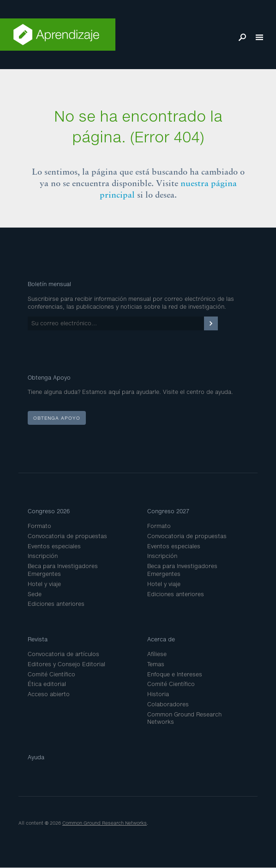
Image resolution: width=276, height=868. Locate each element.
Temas (156, 664)
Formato (39, 526)
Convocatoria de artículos (63, 654)
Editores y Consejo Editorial (66, 664)
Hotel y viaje (44, 584)
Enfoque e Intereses (175, 674)
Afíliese (157, 654)
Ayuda (36, 757)
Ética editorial (47, 684)
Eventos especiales (54, 546)
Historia (158, 694)
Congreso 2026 (49, 511)
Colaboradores (168, 704)
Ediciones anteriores (56, 604)
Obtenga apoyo (57, 418)
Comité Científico (51, 674)
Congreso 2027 (168, 511)
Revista (38, 639)
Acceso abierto (49, 694)
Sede (35, 594)
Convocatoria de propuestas (67, 536)
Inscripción (43, 556)
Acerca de (161, 639)
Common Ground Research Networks (105, 823)
